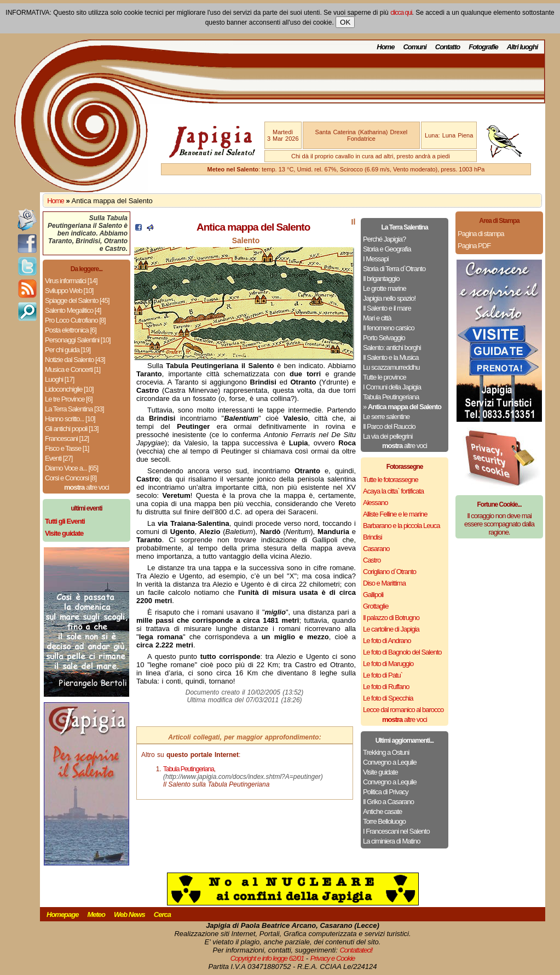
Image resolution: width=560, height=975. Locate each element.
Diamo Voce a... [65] (71, 468)
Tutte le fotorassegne (391, 480)
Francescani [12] (67, 438)
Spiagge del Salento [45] (77, 300)
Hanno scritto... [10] (70, 419)
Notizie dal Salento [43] (75, 360)
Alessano (375, 503)
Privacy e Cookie (333, 958)
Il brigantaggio (381, 279)
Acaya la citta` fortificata (393, 491)
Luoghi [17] (59, 379)
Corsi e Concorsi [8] (71, 478)
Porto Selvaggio (384, 338)
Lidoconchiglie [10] (69, 389)
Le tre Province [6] (69, 399)
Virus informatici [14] (71, 281)
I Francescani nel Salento (396, 831)
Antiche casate (382, 811)
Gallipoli (373, 595)
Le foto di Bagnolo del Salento (402, 652)
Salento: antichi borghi (392, 348)
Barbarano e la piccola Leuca (401, 526)
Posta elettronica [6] (71, 330)
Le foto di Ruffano (386, 687)
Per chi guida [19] (68, 350)
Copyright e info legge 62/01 (267, 958)
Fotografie (483, 47)
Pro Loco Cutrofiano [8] (75, 320)
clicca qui (401, 13)
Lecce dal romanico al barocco (403, 710)
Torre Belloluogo (384, 821)
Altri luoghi (523, 47)
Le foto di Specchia (388, 698)
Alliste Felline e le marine (395, 514)
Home (385, 47)
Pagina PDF (474, 246)
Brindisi (373, 537)
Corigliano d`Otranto (389, 572)
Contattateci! (356, 950)
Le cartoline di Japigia (391, 629)
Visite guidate (380, 772)
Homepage (62, 914)
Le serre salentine (386, 417)
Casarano (376, 549)
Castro (372, 560)
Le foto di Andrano (387, 641)
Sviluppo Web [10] (69, 291)
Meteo (96, 914)
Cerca (162, 914)
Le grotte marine (385, 288)
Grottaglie (376, 606)
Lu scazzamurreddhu (391, 367)
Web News (129, 914)
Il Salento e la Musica (391, 357)
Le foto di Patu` (383, 675)
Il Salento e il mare (387, 308)
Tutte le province (385, 377)
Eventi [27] (59, 458)
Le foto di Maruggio (388, 664)
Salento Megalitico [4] (73, 310)
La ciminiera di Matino (391, 841)
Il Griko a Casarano (388, 802)
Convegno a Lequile (390, 762)
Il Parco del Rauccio (389, 426)
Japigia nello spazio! (389, 298)
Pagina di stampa (481, 234)
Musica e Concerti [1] (73, 369)
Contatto (448, 47)
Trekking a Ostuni (386, 752)
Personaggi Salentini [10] (78, 340)
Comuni (414, 47)
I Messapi (376, 259)
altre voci (86, 487)
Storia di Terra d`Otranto (394, 269)
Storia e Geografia (387, 249)
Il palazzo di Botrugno (391, 618)
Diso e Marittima (384, 583)
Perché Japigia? (384, 239)
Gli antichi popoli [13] (72, 429)
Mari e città (377, 318)
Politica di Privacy (386, 792)
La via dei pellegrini (388, 436)
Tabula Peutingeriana (391, 397)
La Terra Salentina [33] (74, 409)
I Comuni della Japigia (392, 387)
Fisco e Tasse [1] (67, 448)
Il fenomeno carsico (389, 328)
